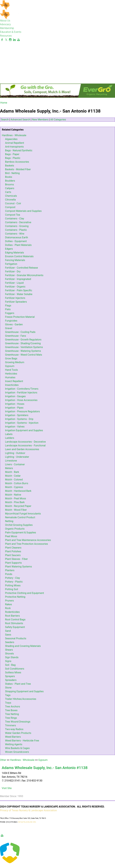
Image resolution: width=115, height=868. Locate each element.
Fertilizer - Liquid (14, 283)
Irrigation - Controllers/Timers (22, 389)
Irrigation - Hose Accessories (21, 400)
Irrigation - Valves (15, 427)
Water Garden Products (18, 733)
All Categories (58, 120)
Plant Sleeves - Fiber (16, 559)
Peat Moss (11, 536)
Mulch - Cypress (14, 487)
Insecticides (12, 385)
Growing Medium (15, 362)
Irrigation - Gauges (15, 396)
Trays (8, 703)
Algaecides (11, 139)
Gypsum (10, 366)
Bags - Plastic (13, 158)
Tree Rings (11, 718)
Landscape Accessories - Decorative (25, 442)
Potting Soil (12, 589)
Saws (8, 635)
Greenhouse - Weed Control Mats (24, 355)
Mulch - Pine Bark (15, 502)
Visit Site (7, 788)
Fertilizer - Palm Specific (19, 290)
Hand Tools (11, 370)
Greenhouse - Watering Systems (23, 351)
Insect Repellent (14, 381)
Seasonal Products (16, 638)
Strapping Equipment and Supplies (24, 691)
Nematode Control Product (20, 517)
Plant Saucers (13, 555)
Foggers (10, 313)
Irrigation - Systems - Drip (19, 419)
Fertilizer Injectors (15, 298)
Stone (8, 688)
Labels (9, 434)
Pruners (9, 601)
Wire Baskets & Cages (17, 748)
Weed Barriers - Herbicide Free (22, 741)
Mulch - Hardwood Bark (18, 491)
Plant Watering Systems (19, 567)
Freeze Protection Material (20, 317)
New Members (40, 120)
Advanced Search (20, 120)
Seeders (10, 642)
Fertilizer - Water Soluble (19, 294)
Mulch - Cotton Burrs (17, 483)
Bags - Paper (12, 154)
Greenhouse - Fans (16, 336)
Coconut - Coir (13, 203)
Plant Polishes (13, 551)
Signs (8, 661)
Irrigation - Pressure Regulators (22, 411)
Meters (9, 468)
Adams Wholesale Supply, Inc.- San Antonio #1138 (45, 768)
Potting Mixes (13, 585)
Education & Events (11, 32)
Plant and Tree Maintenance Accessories (28, 540)
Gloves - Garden (14, 324)
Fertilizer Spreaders (16, 302)
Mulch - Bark (12, 472)
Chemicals (11, 196)
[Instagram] (10, 40)
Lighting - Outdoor (15, 453)
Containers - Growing (17, 226)
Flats (8, 309)
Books (9, 177)
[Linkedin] (14, 40)
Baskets (10, 166)
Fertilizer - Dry (13, 271)
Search (5, 120)
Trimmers (11, 725)
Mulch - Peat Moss (16, 498)
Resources (6, 36)
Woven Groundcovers (17, 752)
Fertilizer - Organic (15, 287)
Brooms (9, 184)
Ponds (9, 574)
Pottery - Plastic (14, 582)
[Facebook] (2, 40)
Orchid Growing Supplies (19, 525)
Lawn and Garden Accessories (22, 449)
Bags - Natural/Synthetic (19, 150)
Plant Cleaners (13, 548)
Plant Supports (13, 563)
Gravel (9, 328)
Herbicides (11, 374)
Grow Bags (11, 359)
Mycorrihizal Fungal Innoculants (23, 514)
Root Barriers (12, 616)
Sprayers (10, 676)
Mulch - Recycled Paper (18, 506)
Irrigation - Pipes (14, 408)
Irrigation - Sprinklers (17, 415)
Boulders (10, 181)
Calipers (10, 188)
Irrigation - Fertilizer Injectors (21, 393)
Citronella (10, 200)
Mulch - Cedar (13, 476)
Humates (10, 377)
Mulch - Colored (14, 480)
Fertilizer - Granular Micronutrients (24, 275)
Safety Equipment (15, 627)
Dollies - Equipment (16, 241)
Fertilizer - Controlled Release (21, 268)
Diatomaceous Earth (17, 237)
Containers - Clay (15, 219)
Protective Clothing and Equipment (25, 593)
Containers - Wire (15, 234)
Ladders (10, 438)
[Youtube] (19, 40)
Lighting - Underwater (17, 457)
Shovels (9, 654)
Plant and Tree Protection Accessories (26, 544)
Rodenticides (12, 612)
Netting (9, 521)
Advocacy (5, 24)
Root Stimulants (14, 623)
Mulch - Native (13, 495)
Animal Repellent (15, 143)
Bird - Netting (12, 173)
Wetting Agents (14, 744)
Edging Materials (14, 253)
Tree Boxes (11, 710)
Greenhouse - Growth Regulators (23, 340)
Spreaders (11, 680)
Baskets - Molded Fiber (18, 169)
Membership (7, 28)
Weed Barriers (13, 737)
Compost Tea (13, 215)
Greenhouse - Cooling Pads (20, 332)
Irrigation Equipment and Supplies (24, 430)
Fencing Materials (15, 260)
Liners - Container (15, 464)
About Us (5, 21)
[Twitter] (6, 40)
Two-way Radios (14, 729)
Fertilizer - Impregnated (18, 279)
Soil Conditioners (15, 669)
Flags (8, 306)
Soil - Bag (10, 665)
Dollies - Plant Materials (18, 245)
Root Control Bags (15, 620)
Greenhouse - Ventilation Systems (24, 347)
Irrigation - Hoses (15, 404)
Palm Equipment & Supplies (21, 533)
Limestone (11, 461)
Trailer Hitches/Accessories (21, 699)
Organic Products (15, 529)
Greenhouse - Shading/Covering (23, 343)
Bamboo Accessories (17, 162)
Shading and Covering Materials (23, 646)
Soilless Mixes (13, 672)
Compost (10, 207)
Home (4, 103)
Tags (8, 695)
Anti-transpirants (14, 147)
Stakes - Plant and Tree (18, 684)
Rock (8, 608)
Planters (10, 570)
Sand (8, 631)
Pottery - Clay (12, 578)
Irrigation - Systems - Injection (22, 423)
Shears (9, 650)
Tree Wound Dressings (18, 722)
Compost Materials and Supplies (23, 211)
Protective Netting (15, 597)
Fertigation (11, 264)
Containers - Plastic (16, 230)
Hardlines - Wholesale (14, 135)
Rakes (8, 604)
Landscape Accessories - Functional (25, 446)
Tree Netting (12, 714)
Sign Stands (12, 657)
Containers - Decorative (18, 222)
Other (3, 760)
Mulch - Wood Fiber (16, 510)
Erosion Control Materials (19, 256)
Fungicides (11, 321)
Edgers (9, 249)
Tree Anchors (12, 707)
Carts (8, 192)
